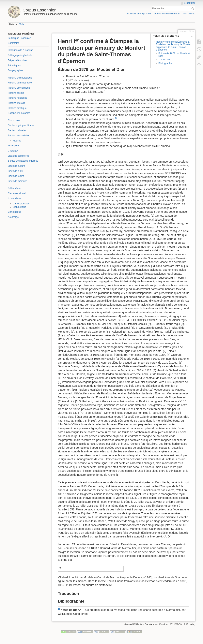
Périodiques (14, 66)
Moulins (17, 141)
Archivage (13, 217)
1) (116, 118)
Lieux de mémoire (17, 181)
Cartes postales (21, 204)
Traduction (164, 60)
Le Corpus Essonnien (19, 38)
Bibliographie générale (20, 55)
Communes (14, 120)
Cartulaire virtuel (17, 193)
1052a (21, 24)
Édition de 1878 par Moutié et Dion (174, 55)
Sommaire (13, 43)
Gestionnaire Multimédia (167, 14)
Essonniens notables (19, 113)
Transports (14, 146)
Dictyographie (15, 70)
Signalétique (19, 207)
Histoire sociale (16, 93)
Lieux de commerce (18, 156)
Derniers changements (139, 14)
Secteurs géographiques (21, 125)
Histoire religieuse (17, 98)
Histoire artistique (17, 108)
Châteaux (13, 151)
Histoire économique (19, 88)
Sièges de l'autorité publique (23, 161)
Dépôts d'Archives (18, 60)
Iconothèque (15, 198)
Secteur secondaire (18, 136)
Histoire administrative (20, 83)
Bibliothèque (15, 188)
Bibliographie (165, 63)
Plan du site (189, 14)
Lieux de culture (16, 166)
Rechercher (193, 8)
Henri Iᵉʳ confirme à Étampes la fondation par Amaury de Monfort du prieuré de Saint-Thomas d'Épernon (174, 46)
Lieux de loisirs (16, 176)
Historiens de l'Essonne (21, 50)
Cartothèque (15, 212)
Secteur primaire (17, 130)
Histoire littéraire (17, 103)
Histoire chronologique (20, 78)
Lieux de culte (15, 171)
